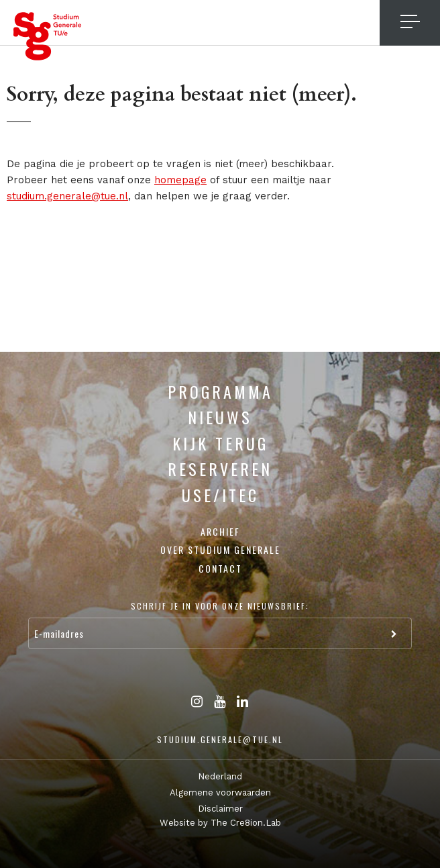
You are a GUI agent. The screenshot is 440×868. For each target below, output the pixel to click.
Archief (220, 531)
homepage (180, 180)
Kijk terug (220, 443)
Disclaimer (220, 809)
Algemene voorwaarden (220, 792)
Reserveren (220, 469)
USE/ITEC (220, 495)
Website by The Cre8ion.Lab (220, 823)
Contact (220, 568)
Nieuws (220, 417)
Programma (220, 391)
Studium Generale (48, 36)
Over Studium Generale (220, 549)
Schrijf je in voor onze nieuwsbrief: (220, 606)
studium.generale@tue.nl (67, 196)
